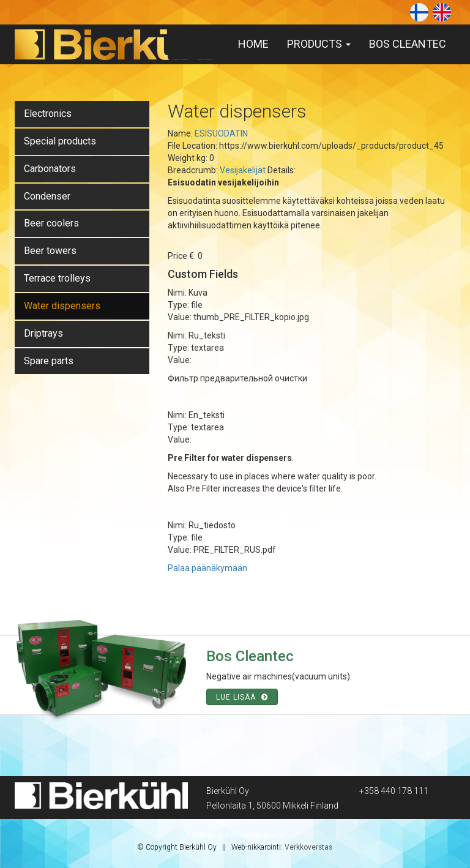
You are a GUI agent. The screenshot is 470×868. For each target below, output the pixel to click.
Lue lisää (242, 697)
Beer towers (50, 251)
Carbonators (50, 169)
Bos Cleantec (408, 44)
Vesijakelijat (243, 170)
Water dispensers (62, 306)
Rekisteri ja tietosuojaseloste (235, 835)
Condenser (47, 196)
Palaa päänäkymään (207, 568)
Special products (60, 141)
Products (319, 44)
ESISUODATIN (221, 133)
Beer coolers (51, 223)
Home (253, 44)
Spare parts (49, 361)
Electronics (48, 114)
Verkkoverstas (308, 847)
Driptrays (43, 333)
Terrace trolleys (57, 278)
